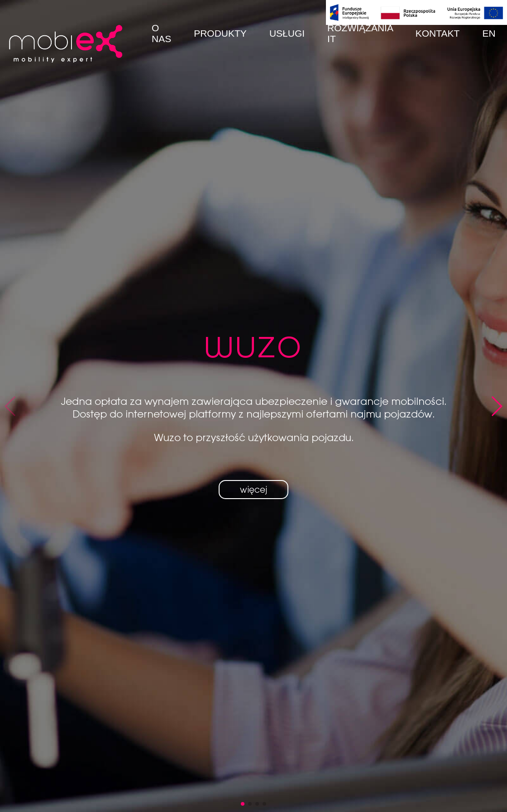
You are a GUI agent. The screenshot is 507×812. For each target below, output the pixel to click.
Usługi (287, 33)
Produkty (220, 33)
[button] (243, 804)
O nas (161, 33)
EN (489, 33)
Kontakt (438, 33)
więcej (253, 490)
